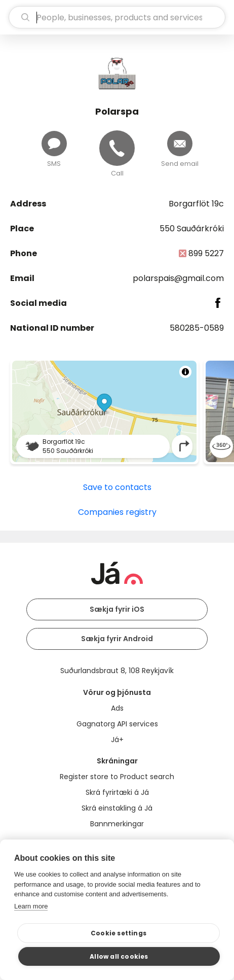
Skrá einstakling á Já (117, 808)
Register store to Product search (117, 777)
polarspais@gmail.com (178, 278)
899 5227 (206, 253)
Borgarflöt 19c (196, 204)
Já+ (117, 740)
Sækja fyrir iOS (117, 609)
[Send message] (54, 144)
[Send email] (180, 144)
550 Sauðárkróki (192, 229)
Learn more (31, 906)
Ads (117, 708)
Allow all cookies (119, 956)
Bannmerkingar (117, 824)
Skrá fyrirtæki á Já (117, 792)
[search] (117, 17)
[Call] (117, 148)
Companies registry (117, 512)
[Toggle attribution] (185, 372)
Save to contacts (117, 487)
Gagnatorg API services (117, 724)
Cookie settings (119, 933)
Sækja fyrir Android (117, 639)
